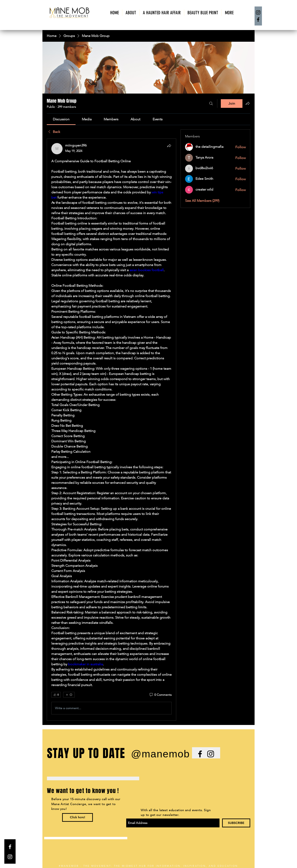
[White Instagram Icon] (10, 857)
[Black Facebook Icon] (200, 754)
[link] (61, 119)
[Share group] (248, 103)
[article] (111, 430)
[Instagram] (258, 12)
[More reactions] (69, 695)
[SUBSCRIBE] (236, 823)
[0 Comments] (160, 695)
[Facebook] (258, 20)
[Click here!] (77, 817)
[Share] (169, 146)
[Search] (211, 104)
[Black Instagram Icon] (211, 754)
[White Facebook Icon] (10, 847)
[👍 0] (56, 695)
